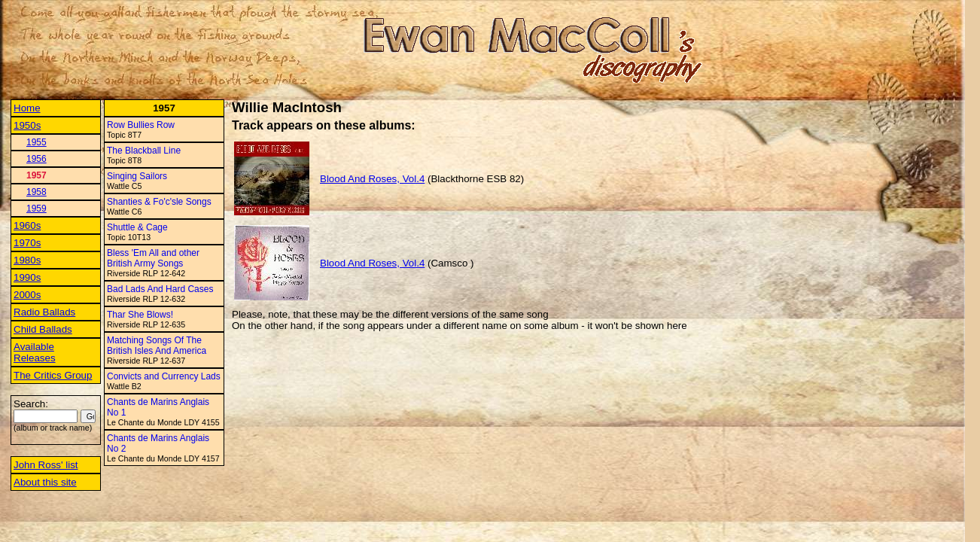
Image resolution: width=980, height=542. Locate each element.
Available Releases (35, 352)
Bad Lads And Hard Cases (160, 289)
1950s (27, 125)
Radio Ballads (44, 312)
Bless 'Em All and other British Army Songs (153, 258)
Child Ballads (43, 329)
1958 (37, 192)
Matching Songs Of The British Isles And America (157, 346)
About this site (45, 482)
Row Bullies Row (141, 125)
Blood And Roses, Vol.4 (372, 179)
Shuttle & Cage (137, 227)
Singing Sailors (137, 176)
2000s (27, 295)
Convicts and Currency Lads (164, 376)
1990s (27, 277)
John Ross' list (46, 465)
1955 (37, 142)
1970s (27, 243)
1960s (27, 225)
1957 (37, 175)
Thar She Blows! (140, 315)
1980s (27, 260)
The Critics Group (53, 375)
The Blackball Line (144, 151)
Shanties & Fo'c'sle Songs (159, 202)
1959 (37, 209)
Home (27, 108)
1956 (37, 159)
